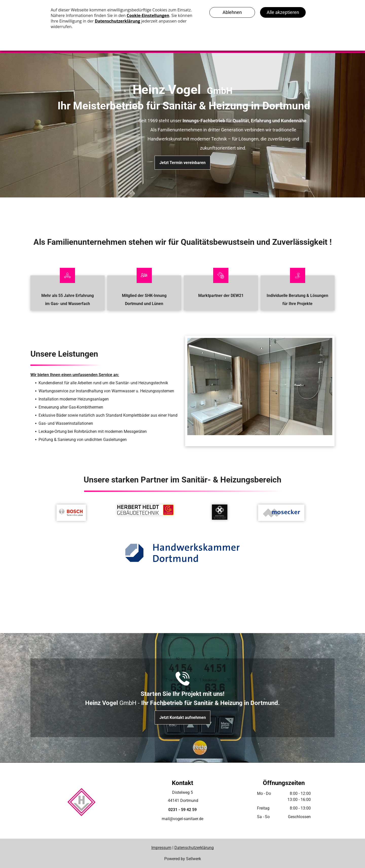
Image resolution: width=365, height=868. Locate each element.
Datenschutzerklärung (194, 848)
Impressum (161, 848)
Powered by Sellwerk (183, 859)
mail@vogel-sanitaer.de (182, 819)
